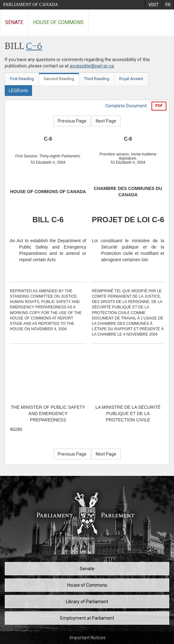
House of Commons (58, 22)
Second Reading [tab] (59, 79)
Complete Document (126, 106)
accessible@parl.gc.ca (92, 66)
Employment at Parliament (87, 618)
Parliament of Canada (31, 5)
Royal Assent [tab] (131, 79)
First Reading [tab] (22, 79)
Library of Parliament (87, 602)
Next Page (106, 121)
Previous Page (72, 121)
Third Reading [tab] (97, 79)
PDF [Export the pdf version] (159, 106)
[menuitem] (153, 5)
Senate (14, 22)
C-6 (34, 47)
